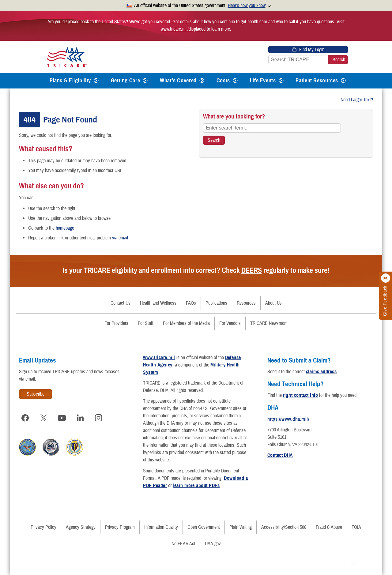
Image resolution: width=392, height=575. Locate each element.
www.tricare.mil (159, 358)
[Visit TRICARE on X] (43, 418)
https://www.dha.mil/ (288, 419)
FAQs (191, 303)
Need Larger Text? (357, 100)
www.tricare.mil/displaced (183, 29)
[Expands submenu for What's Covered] (202, 81)
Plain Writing (241, 527)
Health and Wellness (158, 303)
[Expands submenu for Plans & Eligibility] (96, 81)
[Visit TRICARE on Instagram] (99, 418)
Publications (216, 303)
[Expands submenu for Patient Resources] (343, 81)
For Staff (146, 323)
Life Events (263, 81)
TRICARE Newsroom (269, 323)
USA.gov (213, 544)
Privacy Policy (43, 527)
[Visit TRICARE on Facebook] (25, 418)
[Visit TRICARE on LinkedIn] (80, 418)
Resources (246, 303)
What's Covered (178, 81)
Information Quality (161, 527)
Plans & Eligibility (70, 81)
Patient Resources (317, 81)
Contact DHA (280, 455)
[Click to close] (386, 278)
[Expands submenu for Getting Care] (145, 81)
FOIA (356, 527)
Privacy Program (120, 527)
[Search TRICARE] (214, 140)
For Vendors (230, 323)
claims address (321, 372)
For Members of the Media (186, 323)
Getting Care (126, 81)
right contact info (301, 395)
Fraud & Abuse (329, 527)
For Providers (116, 323)
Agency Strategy (81, 527)
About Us (273, 303)
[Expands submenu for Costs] (235, 81)
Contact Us (121, 303)
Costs (223, 81)
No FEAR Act (183, 544)
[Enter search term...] (272, 128)
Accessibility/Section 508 (284, 527)
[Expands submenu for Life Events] (281, 81)
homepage (65, 228)
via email (120, 238)
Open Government (204, 527)
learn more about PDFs (196, 486)
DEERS (252, 270)
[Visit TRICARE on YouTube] (62, 418)
